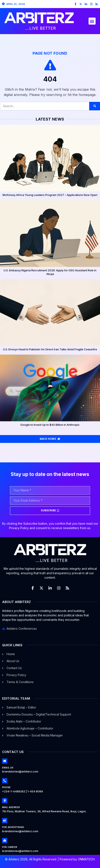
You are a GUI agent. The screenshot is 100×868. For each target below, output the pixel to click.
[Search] (95, 106)
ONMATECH (86, 859)
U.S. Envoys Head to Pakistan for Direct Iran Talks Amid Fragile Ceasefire (50, 349)
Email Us (8, 768)
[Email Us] (5, 761)
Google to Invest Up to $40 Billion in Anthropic (50, 425)
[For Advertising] (5, 821)
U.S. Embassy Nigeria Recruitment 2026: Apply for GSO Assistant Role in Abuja (50, 272)
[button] (92, 21)
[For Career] (5, 840)
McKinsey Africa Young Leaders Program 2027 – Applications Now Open (50, 195)
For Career (10, 847)
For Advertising (13, 827)
